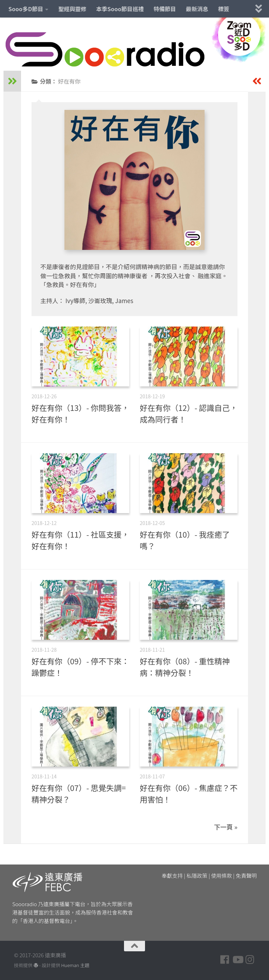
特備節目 (165, 9)
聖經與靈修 (72, 9)
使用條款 (222, 876)
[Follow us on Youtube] (237, 960)
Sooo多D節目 (26, 9)
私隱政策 (197, 876)
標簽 (224, 9)
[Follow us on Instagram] (250, 960)
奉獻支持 (172, 876)
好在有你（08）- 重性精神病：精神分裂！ (185, 667)
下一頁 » (226, 827)
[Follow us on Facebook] (225, 960)
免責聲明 (246, 876)
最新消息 (197, 9)
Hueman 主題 (75, 965)
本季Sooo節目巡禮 (120, 9)
